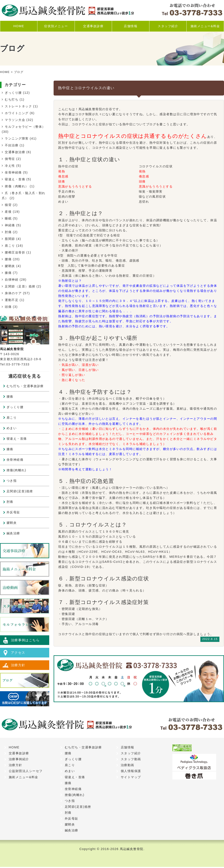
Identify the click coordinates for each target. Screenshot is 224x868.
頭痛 (8, 307)
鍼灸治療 (13, 533)
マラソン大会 (15, 120)
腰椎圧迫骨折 (15, 252)
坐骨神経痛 (13, 172)
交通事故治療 (15, 152)
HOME (19, 26)
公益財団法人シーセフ (26, 772)
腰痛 (8, 259)
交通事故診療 (93, 26)
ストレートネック (18, 106)
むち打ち (12, 99)
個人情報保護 (131, 772)
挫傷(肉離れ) (16, 470)
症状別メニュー (56, 26)
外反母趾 (13, 512)
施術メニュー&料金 (205, 26)
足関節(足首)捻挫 (20, 491)
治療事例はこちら (26, 640)
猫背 (8, 205)
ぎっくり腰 (13, 93)
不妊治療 (12, 145)
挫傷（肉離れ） (17, 186)
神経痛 (10, 225)
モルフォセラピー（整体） (25, 127)
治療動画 (128, 766)
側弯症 (10, 159)
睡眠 (8, 218)
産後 (8, 212)
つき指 (12, 481)
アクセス (19, 653)
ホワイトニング (17, 113)
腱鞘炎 (10, 266)
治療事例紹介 (19, 760)
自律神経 (12, 280)
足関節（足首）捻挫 (20, 286)
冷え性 (10, 166)
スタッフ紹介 (168, 26)
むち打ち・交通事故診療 (25, 386)
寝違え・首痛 (15, 179)
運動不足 (12, 300)
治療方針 (19, 667)
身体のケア (13, 293)
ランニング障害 (17, 138)
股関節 (10, 239)
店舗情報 (131, 26)
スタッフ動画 (131, 760)
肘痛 (8, 232)
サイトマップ (131, 778)
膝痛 (8, 273)
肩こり (10, 246)
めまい (12, 428)
